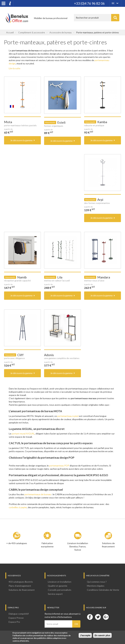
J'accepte (85, 635)
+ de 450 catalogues (17, 543)
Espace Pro (14, 622)
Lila (60, 277)
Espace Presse (16, 618)
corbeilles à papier (18, 507)
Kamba (102, 122)
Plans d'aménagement (20, 586)
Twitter (98, 617)
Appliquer (115, 18)
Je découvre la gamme (21, 140)
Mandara (104, 277)
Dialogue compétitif (19, 614)
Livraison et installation (60, 582)
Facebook (90, 617)
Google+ (106, 617)
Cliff (20, 355)
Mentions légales (96, 586)
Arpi (100, 200)
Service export (55, 594)
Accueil (10, 32)
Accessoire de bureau (61, 32)
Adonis (49, 355)
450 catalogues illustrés (21, 582)
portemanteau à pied (68, 416)
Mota (8, 122)
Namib (22, 277)
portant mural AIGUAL (23, 434)
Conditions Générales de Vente (103, 590)
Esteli (61, 122)
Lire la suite (15, 68)
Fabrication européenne (47, 545)
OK (76, 624)
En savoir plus (102, 635)
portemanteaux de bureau (38, 494)
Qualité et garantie (58, 586)
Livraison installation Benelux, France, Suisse (78, 546)
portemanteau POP (59, 466)
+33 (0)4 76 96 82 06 (89, 3)
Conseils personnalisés (60, 590)
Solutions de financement (108, 545)
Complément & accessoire (32, 32)
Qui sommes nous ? (97, 582)
